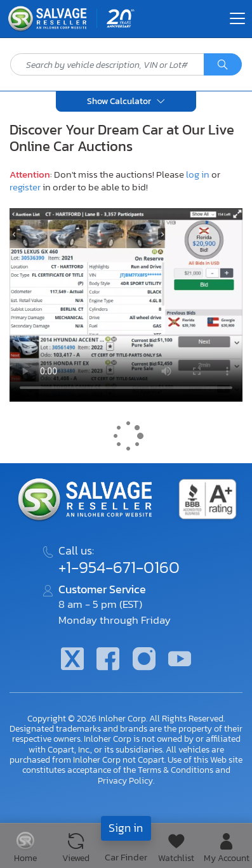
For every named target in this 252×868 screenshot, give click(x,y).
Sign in (126, 828)
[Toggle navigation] (237, 18)
